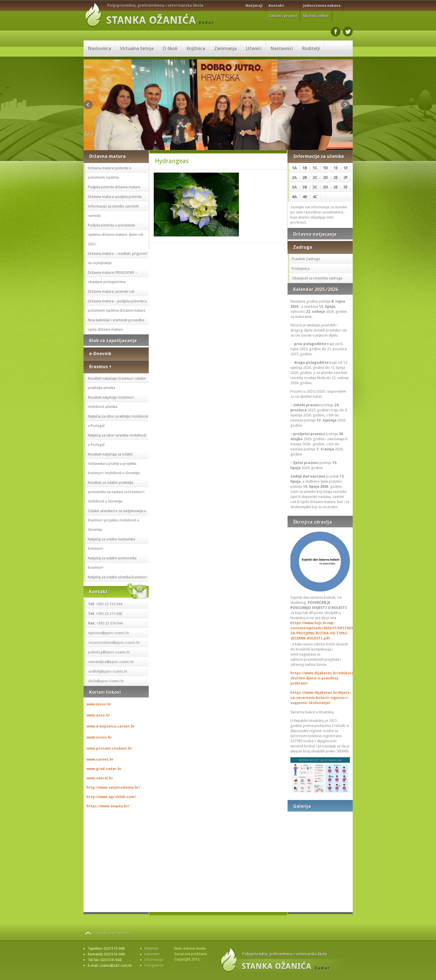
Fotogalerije (154, 965)
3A (294, 187)
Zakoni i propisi (283, 16)
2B (305, 177)
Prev (88, 105)
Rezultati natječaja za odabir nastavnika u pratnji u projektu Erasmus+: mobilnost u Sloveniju (114, 464)
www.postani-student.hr (109, 748)
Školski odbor (316, 16)
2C (315, 177)
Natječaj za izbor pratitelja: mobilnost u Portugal (118, 421)
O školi (170, 48)
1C (315, 168)
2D (326, 177)
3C (315, 187)
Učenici (254, 48)
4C (315, 197)
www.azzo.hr (98, 715)
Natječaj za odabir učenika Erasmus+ (117, 577)
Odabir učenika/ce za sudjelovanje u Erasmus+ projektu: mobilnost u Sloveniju (117, 520)
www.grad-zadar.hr (104, 769)
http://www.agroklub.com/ (111, 797)
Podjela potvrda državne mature (114, 187)
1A (294, 168)
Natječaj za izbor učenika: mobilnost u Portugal (117, 440)
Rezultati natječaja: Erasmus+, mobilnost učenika (111, 402)
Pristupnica (301, 268)
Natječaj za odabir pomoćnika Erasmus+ (112, 563)
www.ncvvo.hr (99, 737)
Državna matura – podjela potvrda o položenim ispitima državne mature (117, 306)
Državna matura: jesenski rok (111, 291)
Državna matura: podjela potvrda (115, 197)
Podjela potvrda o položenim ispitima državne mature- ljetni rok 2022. (116, 235)
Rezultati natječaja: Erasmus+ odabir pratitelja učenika (117, 383)
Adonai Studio (195, 948)
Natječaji (254, 6)
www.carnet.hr (100, 759)
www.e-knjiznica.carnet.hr (111, 726)
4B (305, 197)
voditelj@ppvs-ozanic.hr (108, 671)
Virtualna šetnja (137, 48)
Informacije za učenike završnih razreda (113, 211)
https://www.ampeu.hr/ (108, 806)
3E (336, 187)
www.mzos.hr (99, 704)
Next (345, 105)
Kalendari (152, 954)
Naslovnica (99, 48)
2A (294, 177)
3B (305, 187)
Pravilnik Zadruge (306, 259)
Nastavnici (282, 48)
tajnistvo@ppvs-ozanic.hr (109, 633)
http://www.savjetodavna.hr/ (113, 787)
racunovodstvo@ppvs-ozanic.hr (114, 642)
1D (326, 168)
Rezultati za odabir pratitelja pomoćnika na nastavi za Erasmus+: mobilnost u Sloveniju (116, 492)
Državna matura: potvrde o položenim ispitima (110, 173)
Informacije (154, 960)
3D (326, 187)
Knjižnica (196, 48)
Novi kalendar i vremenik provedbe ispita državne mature (116, 325)
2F (346, 177)
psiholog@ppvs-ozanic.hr (109, 652)
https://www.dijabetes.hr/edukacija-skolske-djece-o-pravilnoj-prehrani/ (320, 678)
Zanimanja (225, 48)
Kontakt (276, 6)
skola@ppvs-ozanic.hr (106, 681)
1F (346, 168)
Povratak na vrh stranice (112, 933)
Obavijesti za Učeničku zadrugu (317, 278)
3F (346, 187)
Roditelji (311, 48)
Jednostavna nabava (322, 6)
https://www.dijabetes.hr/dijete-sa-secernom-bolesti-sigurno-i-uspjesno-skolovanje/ (320, 698)
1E (336, 168)
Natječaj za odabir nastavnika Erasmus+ (112, 544)
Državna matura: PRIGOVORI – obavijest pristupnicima (113, 277)
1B (305, 168)
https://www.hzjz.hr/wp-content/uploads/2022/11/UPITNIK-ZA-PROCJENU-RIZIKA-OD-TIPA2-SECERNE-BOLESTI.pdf (320, 631)
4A (294, 197)
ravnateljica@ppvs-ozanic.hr (111, 662)
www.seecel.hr (100, 778)
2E (336, 177)
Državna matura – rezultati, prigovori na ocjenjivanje (118, 258)
